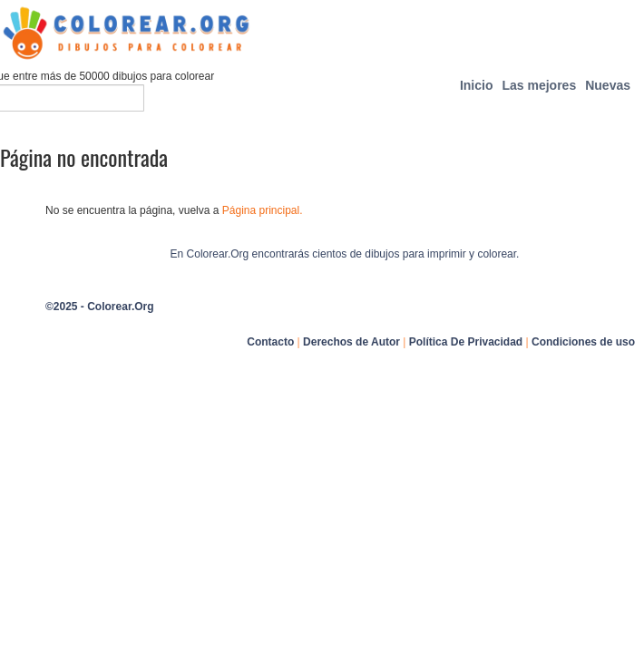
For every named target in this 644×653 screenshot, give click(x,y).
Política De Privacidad (466, 342)
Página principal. (263, 210)
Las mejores (539, 85)
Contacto (270, 342)
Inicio (477, 85)
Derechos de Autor (351, 342)
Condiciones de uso (583, 342)
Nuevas (608, 85)
